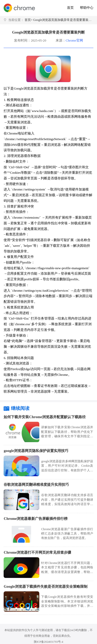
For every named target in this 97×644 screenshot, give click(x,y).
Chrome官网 (74, 41)
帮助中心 (87, 8)
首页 (70, 8)
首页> (29, 20)
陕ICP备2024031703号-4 (48, 642)
